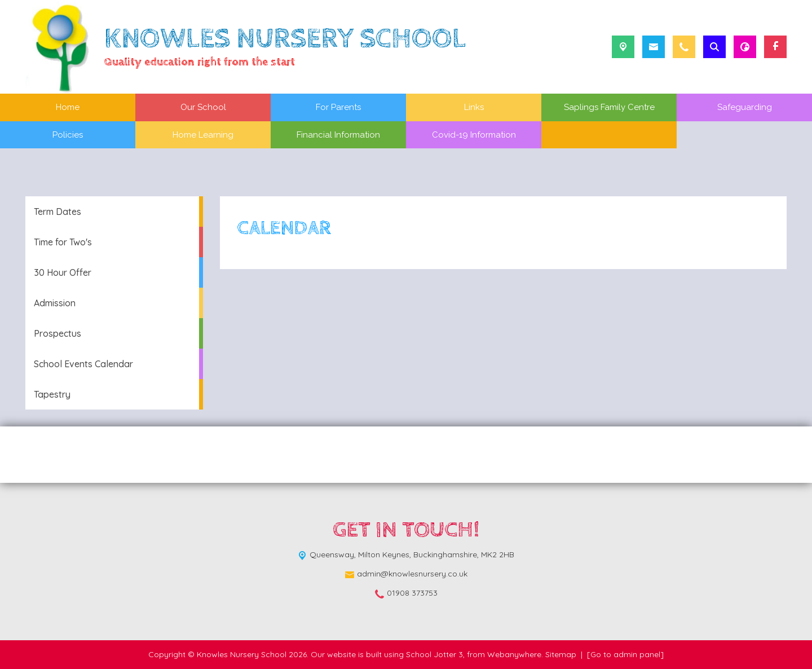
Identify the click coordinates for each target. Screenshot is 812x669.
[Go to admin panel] (625, 654)
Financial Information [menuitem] (338, 135)
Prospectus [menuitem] (58, 333)
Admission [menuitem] (55, 303)
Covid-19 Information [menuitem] (474, 135)
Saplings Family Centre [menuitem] (609, 107)
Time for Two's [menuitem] (63, 242)
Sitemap (561, 654)
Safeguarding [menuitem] (745, 107)
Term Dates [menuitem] (58, 212)
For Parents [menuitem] (338, 107)
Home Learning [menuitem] (203, 135)
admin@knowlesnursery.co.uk (412, 574)
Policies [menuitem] (68, 135)
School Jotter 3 (434, 654)
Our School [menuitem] (203, 107)
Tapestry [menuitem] (52, 394)
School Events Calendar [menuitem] (83, 364)
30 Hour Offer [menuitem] (63, 272)
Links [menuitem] (474, 107)
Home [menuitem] (68, 107)
